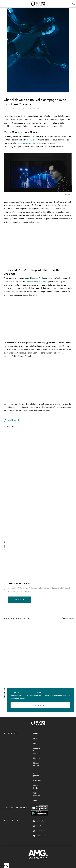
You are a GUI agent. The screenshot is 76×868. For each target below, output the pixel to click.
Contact (36, 800)
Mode (35, 733)
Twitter (38, 826)
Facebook (39, 836)
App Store (39, 808)
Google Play (39, 813)
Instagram (39, 831)
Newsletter (37, 780)
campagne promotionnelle (28, 143)
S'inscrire (19, 600)
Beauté (36, 743)
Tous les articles (68, 618)
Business (37, 738)
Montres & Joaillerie (37, 751)
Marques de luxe (37, 764)
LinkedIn (38, 821)
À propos (36, 774)
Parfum (8, 420)
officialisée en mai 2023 (37, 281)
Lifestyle (36, 758)
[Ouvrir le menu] (2, 4)
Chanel (16, 420)
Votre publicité (36, 794)
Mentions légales (37, 787)
